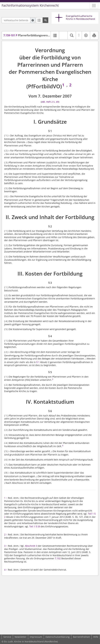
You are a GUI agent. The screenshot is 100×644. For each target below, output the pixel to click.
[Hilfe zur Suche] (33, 20)
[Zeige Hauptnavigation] (94, 5)
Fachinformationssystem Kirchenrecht (30, 5)
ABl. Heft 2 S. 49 (50, 102)
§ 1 (38, 362)
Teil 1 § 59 (35, 526)
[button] (63, 35)
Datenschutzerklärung (58, 637)
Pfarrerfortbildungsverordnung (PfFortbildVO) (39, 35)
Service (7, 637)
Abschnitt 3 (31, 546)
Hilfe (96, 637)
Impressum (36, 637)
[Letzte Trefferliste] (39, 20)
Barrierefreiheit (81, 637)
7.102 (58, 558)
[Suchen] (45, 20)
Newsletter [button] (20, 637)
